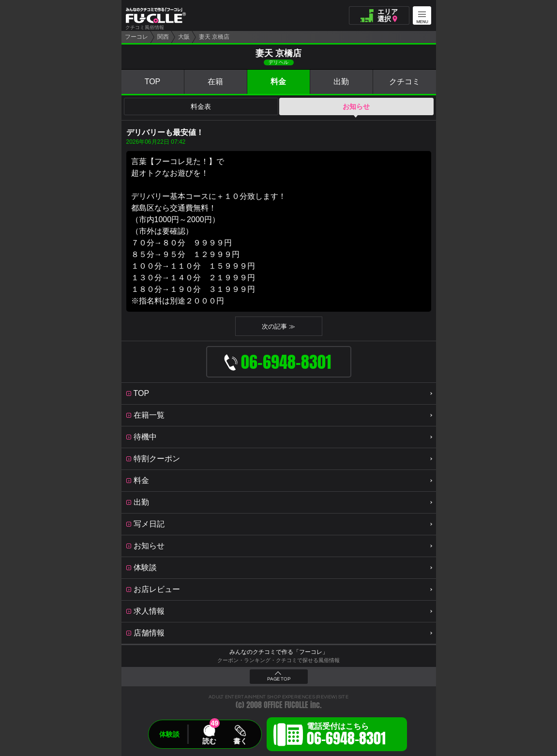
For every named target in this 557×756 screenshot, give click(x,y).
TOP (153, 82)
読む (209, 741)
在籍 (215, 82)
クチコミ (405, 82)
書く (240, 741)
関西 (163, 37)
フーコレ (136, 37)
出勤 (341, 82)
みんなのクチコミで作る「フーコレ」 (279, 652)
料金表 (201, 106)
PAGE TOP (279, 679)
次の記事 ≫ (278, 326)
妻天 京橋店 (214, 37)
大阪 (184, 37)
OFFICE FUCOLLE (286, 705)
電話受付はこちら (346, 736)
